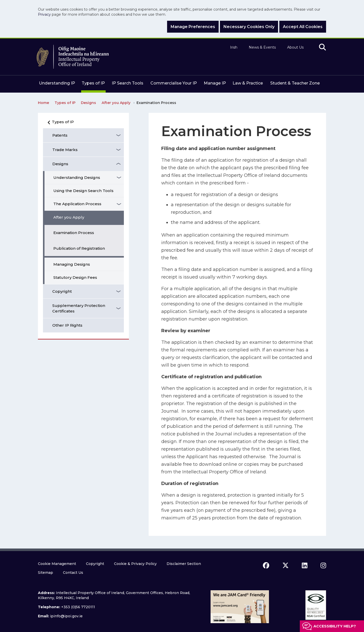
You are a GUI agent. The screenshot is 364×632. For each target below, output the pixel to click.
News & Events (262, 47)
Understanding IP (57, 83)
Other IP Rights (67, 325)
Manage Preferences (193, 27)
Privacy (44, 14)
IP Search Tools (128, 83)
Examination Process (74, 233)
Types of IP (93, 83)
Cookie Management (57, 564)
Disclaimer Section (184, 564)
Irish (234, 47)
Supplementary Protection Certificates (79, 308)
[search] (322, 47)
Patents (60, 135)
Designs (60, 164)
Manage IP (215, 83)
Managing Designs (72, 264)
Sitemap (45, 573)
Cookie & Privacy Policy (135, 564)
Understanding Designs (77, 177)
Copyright (62, 291)
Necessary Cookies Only (249, 27)
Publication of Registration (79, 248)
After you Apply (69, 217)
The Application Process (77, 204)
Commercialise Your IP (174, 83)
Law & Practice (248, 83)
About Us (295, 47)
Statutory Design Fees (75, 277)
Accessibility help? (335, 626)
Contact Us (73, 573)
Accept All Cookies (303, 27)
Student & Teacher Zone (295, 83)
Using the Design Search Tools (83, 191)
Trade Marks (65, 150)
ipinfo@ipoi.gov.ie (66, 616)
